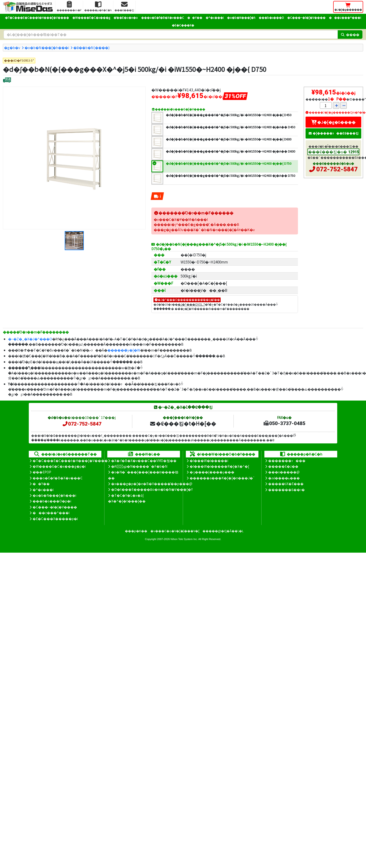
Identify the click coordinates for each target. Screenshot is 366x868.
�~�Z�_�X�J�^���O (30, 339)
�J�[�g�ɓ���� (333, 122)
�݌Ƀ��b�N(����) (91, 47)
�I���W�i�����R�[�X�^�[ (219, 466)
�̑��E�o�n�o (126, 17)
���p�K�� (136, 531)
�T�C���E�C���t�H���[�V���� (37, 17)
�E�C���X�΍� (183, 25)
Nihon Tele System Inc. (184, 539)
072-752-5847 (337, 169)
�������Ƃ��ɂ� (287, 490)
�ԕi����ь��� (284, 478)
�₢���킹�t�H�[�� (183, 423)
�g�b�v (12, 47)
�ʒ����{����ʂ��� (212, 472)
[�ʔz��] (7, 81)
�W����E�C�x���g (91, 17)
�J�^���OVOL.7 (191, 304)
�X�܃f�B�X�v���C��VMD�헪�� (144, 461)
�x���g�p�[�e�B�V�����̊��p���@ (152, 484)
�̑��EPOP (42, 472)
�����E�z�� (283, 466)
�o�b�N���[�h (241, 17)
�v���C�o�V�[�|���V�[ (175, 531)
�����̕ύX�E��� (286, 484)
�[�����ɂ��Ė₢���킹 (333, 133)
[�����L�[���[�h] (171, 35)
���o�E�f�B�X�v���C (163, 17)
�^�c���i (215, 17)
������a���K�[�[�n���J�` (222, 478)
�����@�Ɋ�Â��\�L (223, 531)
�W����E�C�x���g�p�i (59, 466)
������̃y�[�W (124, 350)
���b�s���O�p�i (52, 501)
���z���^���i (345, 17)
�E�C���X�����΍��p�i (55, 519)
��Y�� (195, 17)
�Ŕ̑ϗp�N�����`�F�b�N (139, 466)
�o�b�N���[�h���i (47, 47)
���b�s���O (271, 17)
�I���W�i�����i (209, 461)
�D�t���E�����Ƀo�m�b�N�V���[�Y (152, 489)
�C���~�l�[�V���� (306, 17)
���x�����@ (284, 472)
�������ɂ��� (287, 461)
